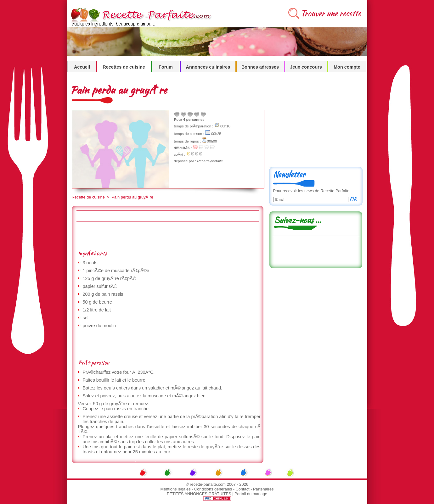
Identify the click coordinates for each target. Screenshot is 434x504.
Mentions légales (176, 489)
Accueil (82, 67)
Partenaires (263, 489)
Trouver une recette (331, 13)
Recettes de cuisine (124, 67)
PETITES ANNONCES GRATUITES (199, 494)
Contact (243, 489)
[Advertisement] (167, 236)
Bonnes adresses (260, 67)
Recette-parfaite (210, 161)
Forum (166, 67)
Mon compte (347, 67)
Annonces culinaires (208, 67)
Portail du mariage (251, 494)
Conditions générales (213, 489)
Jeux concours (306, 67)
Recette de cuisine (89, 197)
